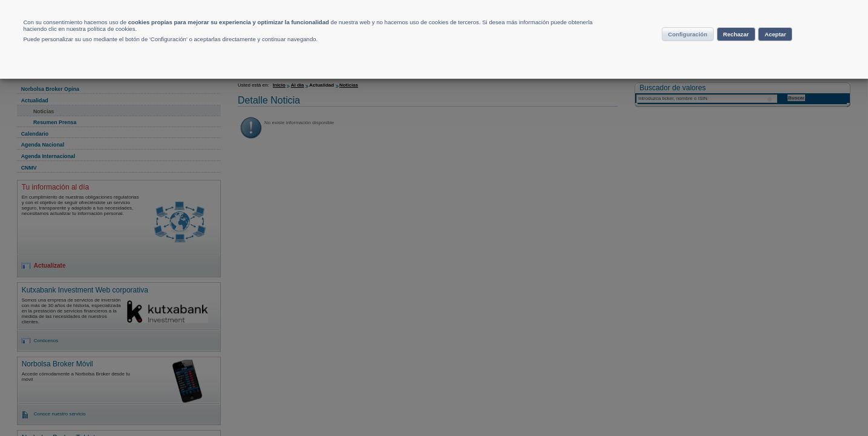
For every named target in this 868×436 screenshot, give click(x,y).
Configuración (664, 51)
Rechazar (735, 51)
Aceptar (794, 51)
